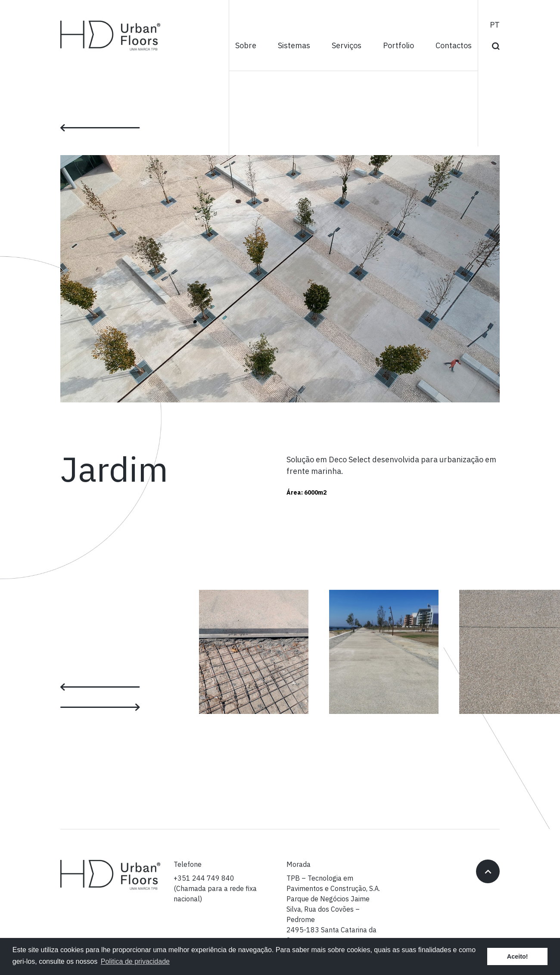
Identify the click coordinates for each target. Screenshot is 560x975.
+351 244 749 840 (204, 878)
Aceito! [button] (518, 956)
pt (495, 25)
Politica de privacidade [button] (135, 961)
